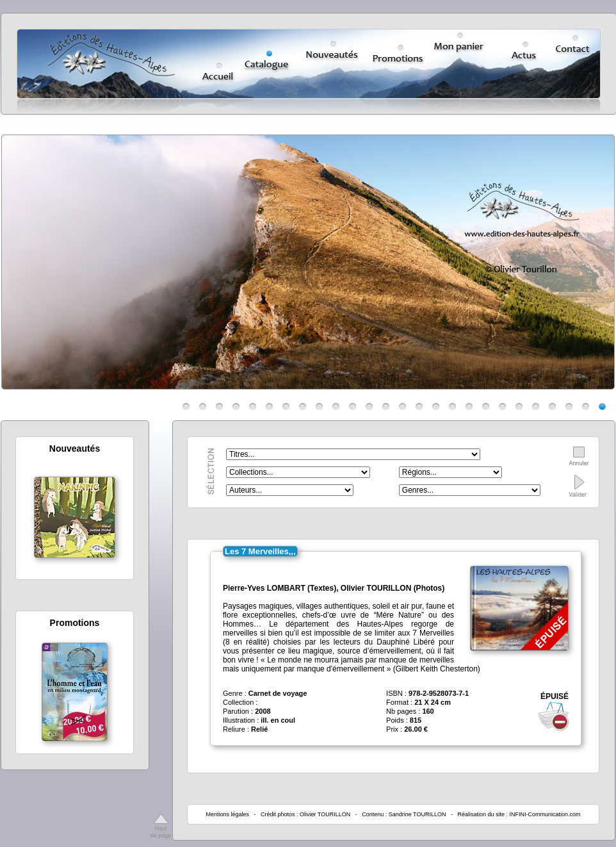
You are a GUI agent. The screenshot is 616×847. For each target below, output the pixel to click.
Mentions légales (227, 814)
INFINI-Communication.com (545, 814)
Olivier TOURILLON (325, 814)
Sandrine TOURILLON (417, 814)
